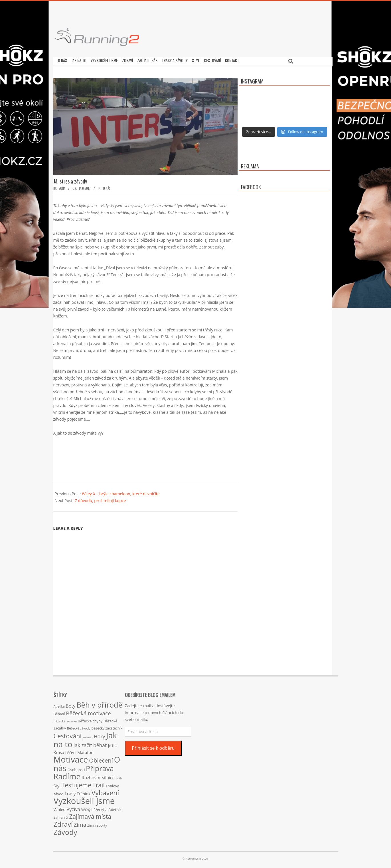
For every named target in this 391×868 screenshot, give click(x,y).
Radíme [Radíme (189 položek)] (67, 775)
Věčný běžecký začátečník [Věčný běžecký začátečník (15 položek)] (101, 808)
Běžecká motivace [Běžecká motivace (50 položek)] (88, 712)
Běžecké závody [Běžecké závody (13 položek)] (79, 727)
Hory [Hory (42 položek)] (99, 735)
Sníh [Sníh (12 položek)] (119, 777)
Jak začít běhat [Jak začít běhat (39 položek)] (90, 744)
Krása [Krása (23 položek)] (59, 751)
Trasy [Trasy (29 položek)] (70, 792)
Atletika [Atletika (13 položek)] (59, 705)
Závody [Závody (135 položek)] (65, 831)
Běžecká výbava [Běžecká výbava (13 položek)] (65, 720)
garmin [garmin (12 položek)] (88, 736)
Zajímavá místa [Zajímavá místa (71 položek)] (90, 815)
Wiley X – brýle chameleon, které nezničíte (121, 492)
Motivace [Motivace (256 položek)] (71, 758)
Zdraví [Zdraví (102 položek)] (63, 823)
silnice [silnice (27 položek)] (108, 776)
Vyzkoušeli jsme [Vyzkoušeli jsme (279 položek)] (84, 799)
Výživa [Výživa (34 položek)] (73, 808)
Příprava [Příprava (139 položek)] (100, 767)
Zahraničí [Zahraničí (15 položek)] (61, 816)
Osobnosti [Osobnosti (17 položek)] (76, 768)
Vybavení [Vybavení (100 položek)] (105, 791)
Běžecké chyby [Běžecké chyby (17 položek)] (90, 720)
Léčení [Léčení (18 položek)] (71, 751)
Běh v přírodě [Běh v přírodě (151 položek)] (99, 703)
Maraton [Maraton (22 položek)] (85, 751)
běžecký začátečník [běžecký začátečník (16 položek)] (107, 727)
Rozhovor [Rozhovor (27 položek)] (91, 776)
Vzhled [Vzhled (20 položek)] (60, 808)
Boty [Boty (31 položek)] (70, 704)
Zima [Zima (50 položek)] (80, 823)
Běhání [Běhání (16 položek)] (59, 713)
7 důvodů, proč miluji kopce (100, 499)
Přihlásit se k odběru (153, 747)
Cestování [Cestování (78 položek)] (68, 734)
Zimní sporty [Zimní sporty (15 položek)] (97, 824)
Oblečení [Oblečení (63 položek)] (101, 759)
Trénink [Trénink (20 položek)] (84, 792)
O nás (107, 187)
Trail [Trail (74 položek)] (99, 784)
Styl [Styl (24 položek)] (57, 784)
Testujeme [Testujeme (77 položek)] (77, 784)
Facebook (251, 186)
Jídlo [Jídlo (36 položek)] (113, 744)
